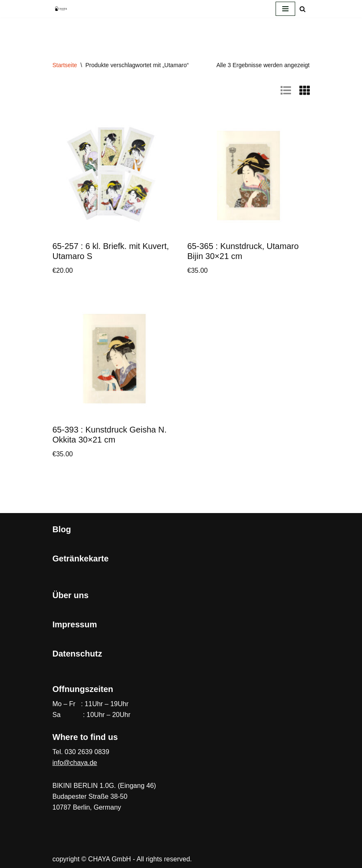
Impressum (75, 624)
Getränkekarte (81, 559)
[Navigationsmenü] (285, 9)
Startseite (65, 65)
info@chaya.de (75, 763)
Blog (62, 529)
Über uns (71, 595)
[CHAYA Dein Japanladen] (61, 9)
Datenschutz (77, 654)
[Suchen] (303, 9)
